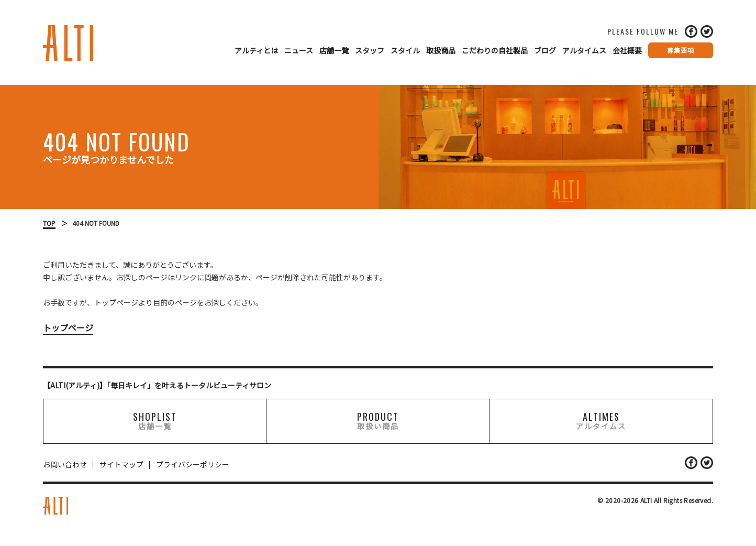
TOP (49, 223)
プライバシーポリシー (193, 464)
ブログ (545, 50)
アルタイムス (584, 50)
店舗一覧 (334, 50)
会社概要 (627, 50)
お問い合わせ (65, 464)
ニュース (299, 50)
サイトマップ (121, 464)
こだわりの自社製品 (495, 50)
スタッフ (370, 50)
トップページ (68, 327)
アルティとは (256, 50)
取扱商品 (441, 50)
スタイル (405, 50)
